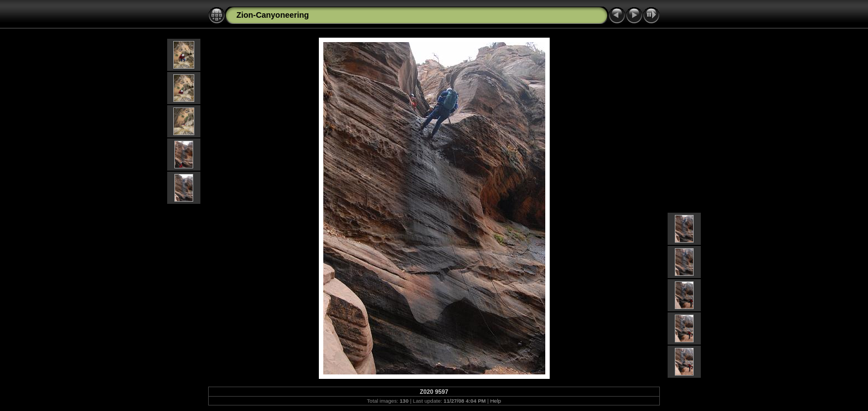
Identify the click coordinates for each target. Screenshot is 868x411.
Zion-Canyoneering (273, 15)
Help (495, 401)
